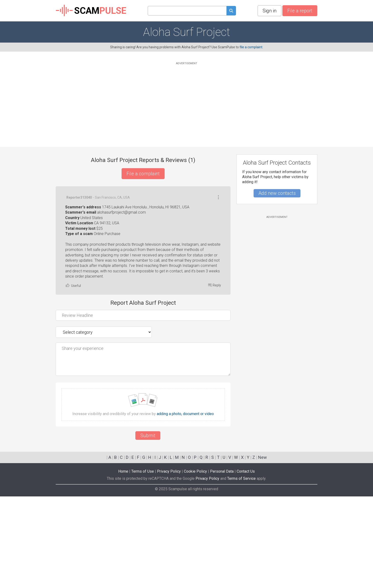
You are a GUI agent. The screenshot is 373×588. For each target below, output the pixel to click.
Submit (148, 527)
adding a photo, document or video (185, 505)
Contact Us (246, 563)
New (263, 549)
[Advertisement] (186, 99)
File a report (300, 11)
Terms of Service (241, 570)
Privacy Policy (169, 563)
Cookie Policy (195, 563)
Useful (73, 377)
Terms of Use (143, 563)
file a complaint (251, 47)
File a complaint (143, 174)
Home (123, 563)
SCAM (91, 11)
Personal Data (222, 563)
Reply (215, 377)
